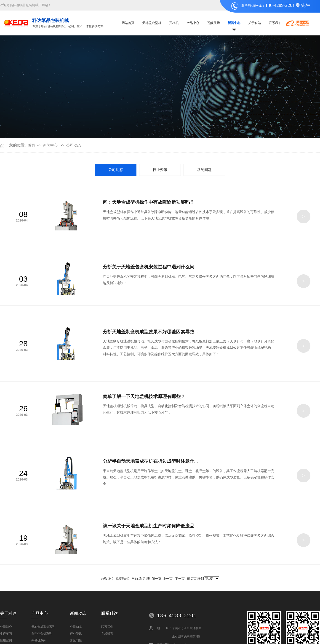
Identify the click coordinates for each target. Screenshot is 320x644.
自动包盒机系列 (42, 634)
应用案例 (6, 640)
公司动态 (74, 145)
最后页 (192, 579)
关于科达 (255, 23)
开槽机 (174, 23)
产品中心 (193, 23)
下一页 (180, 579)
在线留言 (107, 634)
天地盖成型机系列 (43, 627)
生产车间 (6, 634)
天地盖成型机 (152, 23)
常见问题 (204, 170)
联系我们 (275, 23)
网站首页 (128, 23)
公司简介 (6, 627)
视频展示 (213, 23)
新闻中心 (234, 23)
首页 (32, 145)
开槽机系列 (39, 640)
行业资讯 (160, 170)
